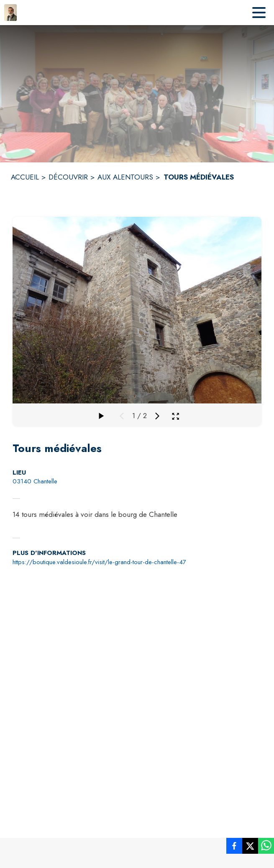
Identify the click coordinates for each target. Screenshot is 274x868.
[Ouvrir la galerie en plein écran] (175, 416)
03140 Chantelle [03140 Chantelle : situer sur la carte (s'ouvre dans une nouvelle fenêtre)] (35, 481)
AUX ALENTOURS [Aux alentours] (125, 177)
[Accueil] (10, 13)
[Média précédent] (122, 416)
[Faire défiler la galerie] (101, 416)
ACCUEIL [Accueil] (25, 177)
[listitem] (234, 847)
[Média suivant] (157, 416)
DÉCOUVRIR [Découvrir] (68, 177)
